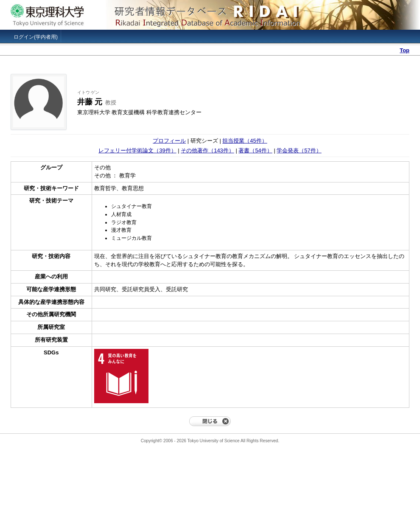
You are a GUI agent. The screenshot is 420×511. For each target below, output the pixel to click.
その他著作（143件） (207, 150)
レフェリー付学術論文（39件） (137, 150)
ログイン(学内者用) (36, 37)
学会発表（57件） (299, 150)
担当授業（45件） (245, 141)
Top (405, 50)
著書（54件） (255, 150)
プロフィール (169, 141)
